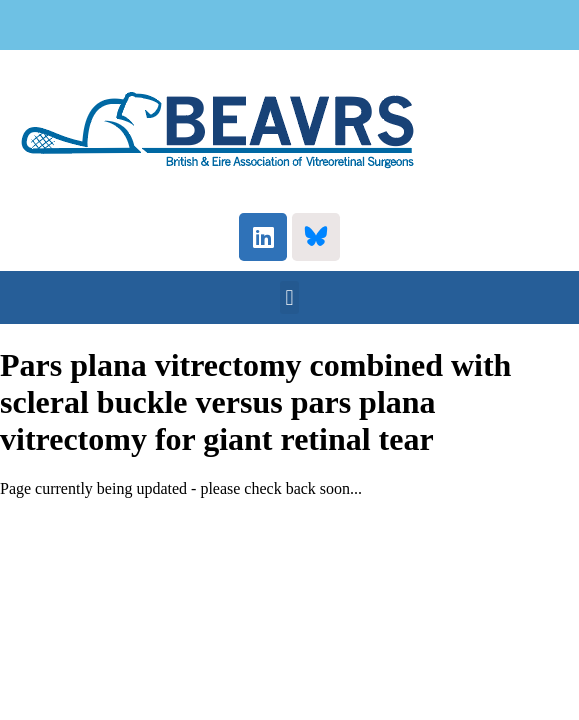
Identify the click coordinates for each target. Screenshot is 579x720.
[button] (289, 297)
